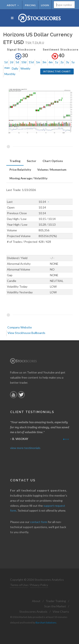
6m (51, 62)
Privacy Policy (39, 585)
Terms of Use (19, 585)
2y (62, 62)
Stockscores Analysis (33, 612)
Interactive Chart (57, 71)
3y (68, 62)
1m (38, 62)
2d (12, 62)
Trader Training (56, 601)
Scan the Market (55, 606)
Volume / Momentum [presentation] (52, 170)
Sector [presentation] (31, 161)
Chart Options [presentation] (53, 161)
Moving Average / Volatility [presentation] (28, 178)
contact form (39, 522)
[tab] (15, 161)
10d (24, 62)
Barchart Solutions (46, 623)
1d (6, 62)
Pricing (30, 5)
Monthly (10, 74)
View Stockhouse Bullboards (26, 333)
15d (31, 62)
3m (44, 62)
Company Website (20, 327)
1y (57, 62)
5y (73, 62)
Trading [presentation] (15, 161)
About (13, 5)
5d (17, 62)
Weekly (25, 68)
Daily (15, 68)
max (7, 68)
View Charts (61, 612)
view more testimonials (25, 448)
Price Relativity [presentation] (20, 170)
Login (45, 5)
